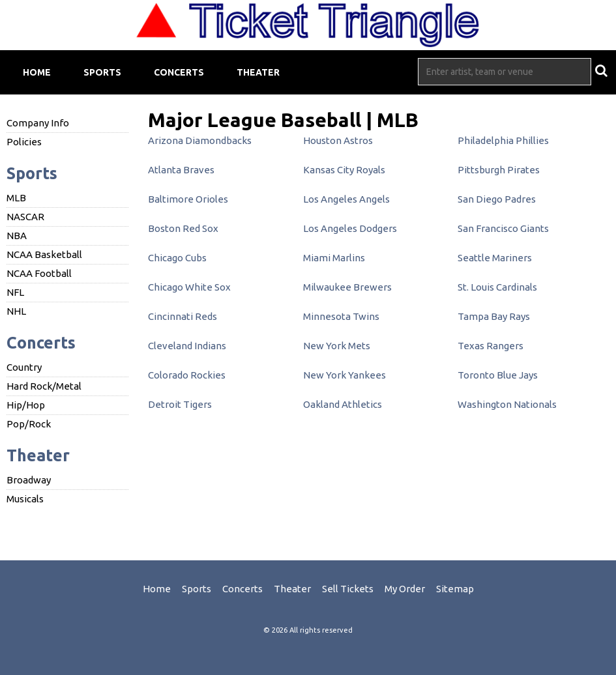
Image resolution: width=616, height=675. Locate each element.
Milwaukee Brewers (347, 287)
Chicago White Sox (189, 287)
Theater (258, 72)
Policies (24, 142)
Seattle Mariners (495, 258)
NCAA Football (39, 273)
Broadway (29, 480)
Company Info (38, 123)
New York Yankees (345, 375)
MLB (16, 198)
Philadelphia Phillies (503, 140)
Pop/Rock (29, 424)
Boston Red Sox (183, 228)
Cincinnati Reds (183, 316)
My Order (405, 589)
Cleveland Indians (187, 346)
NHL (16, 311)
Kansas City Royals (344, 170)
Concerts (179, 72)
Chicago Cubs (177, 258)
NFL (15, 292)
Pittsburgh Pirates (499, 170)
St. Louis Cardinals (497, 287)
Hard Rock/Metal (44, 386)
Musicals (25, 499)
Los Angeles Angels (346, 199)
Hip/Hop (26, 405)
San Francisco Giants (503, 228)
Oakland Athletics (343, 404)
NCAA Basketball (44, 254)
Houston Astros (338, 140)
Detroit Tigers (180, 404)
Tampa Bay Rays (494, 316)
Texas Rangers (491, 346)
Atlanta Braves (181, 170)
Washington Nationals (507, 404)
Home (37, 72)
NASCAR (25, 217)
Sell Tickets (348, 589)
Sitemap (455, 589)
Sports (102, 72)
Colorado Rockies (187, 375)
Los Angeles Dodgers (350, 228)
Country (24, 367)
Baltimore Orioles (188, 199)
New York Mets (337, 346)
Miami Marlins (334, 258)
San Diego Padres (497, 199)
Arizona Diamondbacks (200, 140)
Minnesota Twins (341, 316)
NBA (17, 236)
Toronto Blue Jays (498, 375)
